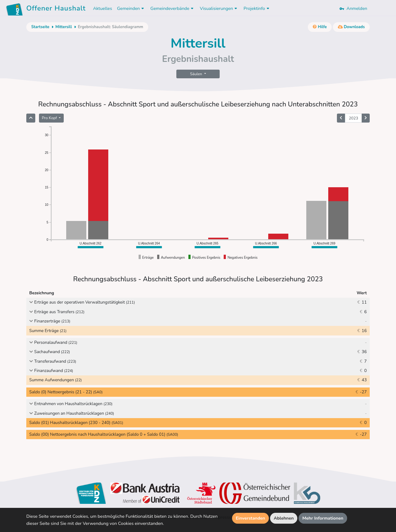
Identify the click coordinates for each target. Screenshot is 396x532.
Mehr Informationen (323, 518)
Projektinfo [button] (257, 8)
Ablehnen (284, 518)
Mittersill (64, 27)
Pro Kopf (50, 118)
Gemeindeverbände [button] (173, 8)
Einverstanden (250, 518)
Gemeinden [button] (131, 8)
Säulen (196, 74)
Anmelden (353, 8)
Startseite (40, 27)
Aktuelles (103, 8)
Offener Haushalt (56, 9)
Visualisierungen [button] (219, 8)
